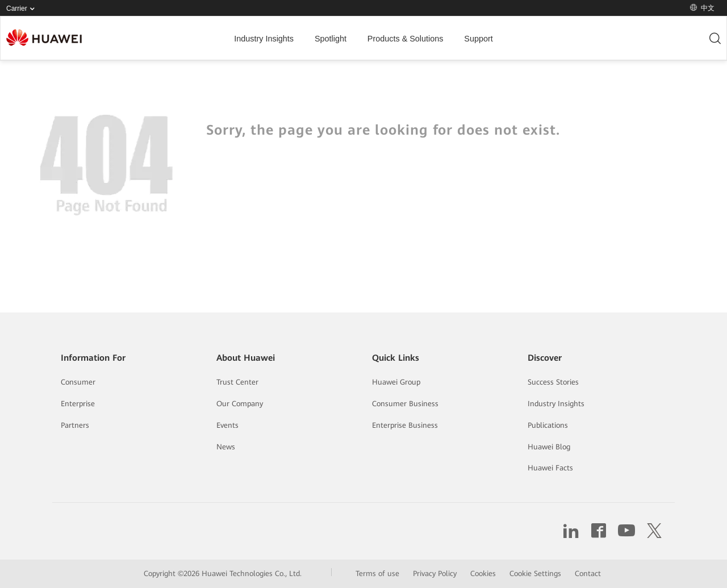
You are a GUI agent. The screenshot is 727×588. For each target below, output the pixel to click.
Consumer (78, 382)
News (226, 447)
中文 (702, 8)
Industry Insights (264, 39)
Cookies (483, 574)
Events (227, 425)
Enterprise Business (405, 425)
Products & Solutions (406, 39)
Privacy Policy (435, 574)
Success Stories (553, 382)
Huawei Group (396, 382)
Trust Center (237, 382)
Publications (548, 425)
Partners (75, 425)
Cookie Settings (535, 574)
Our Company (240, 404)
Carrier (23, 9)
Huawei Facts (550, 468)
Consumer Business (405, 404)
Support (478, 39)
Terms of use (377, 574)
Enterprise (78, 404)
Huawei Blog (549, 447)
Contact (588, 574)
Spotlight (331, 39)
